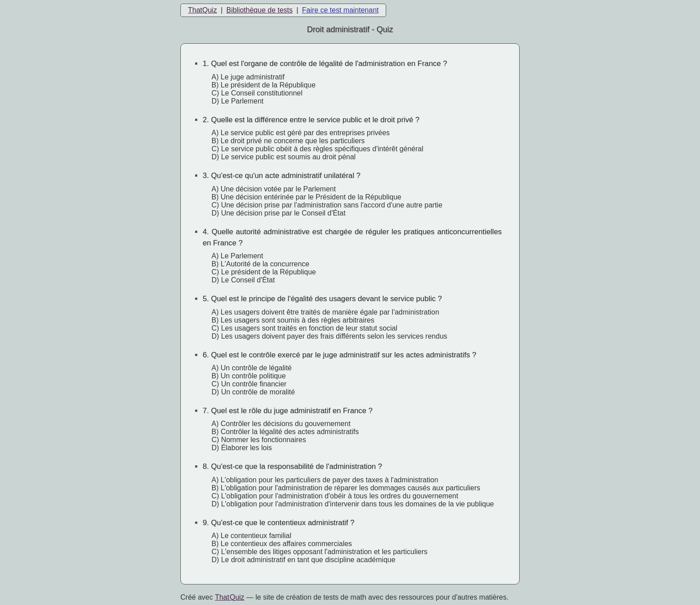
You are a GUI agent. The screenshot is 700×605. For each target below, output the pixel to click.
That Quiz (229, 597)
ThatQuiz (202, 10)
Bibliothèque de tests (260, 10)
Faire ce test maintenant (341, 10)
